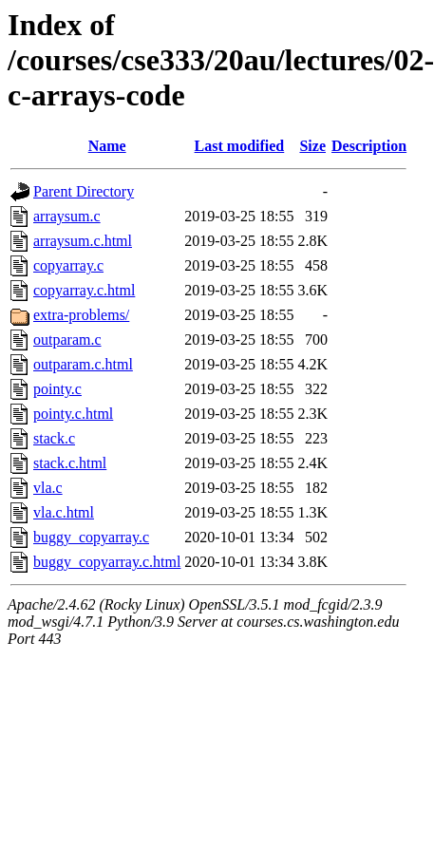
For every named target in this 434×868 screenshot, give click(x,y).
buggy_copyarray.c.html (107, 562)
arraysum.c (67, 216)
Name (107, 146)
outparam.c (67, 340)
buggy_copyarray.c (91, 537)
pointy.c (57, 389)
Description (369, 146)
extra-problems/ (81, 315)
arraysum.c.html (83, 241)
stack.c (54, 438)
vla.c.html (64, 512)
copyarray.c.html (84, 290)
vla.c (48, 488)
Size (312, 146)
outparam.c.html (83, 364)
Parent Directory (84, 191)
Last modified (240, 146)
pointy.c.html (73, 414)
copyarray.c (68, 265)
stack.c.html (70, 463)
